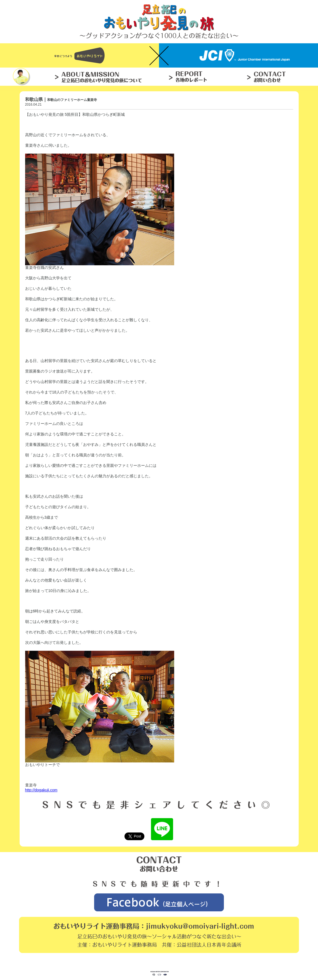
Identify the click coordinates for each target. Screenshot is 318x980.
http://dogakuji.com (41, 790)
